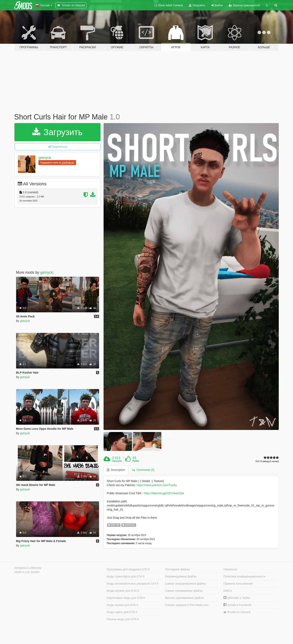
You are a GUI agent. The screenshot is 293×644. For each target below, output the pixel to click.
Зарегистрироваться (244, 5)
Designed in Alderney (28, 568)
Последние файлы (177, 569)
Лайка (136, 461)
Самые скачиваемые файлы (184, 591)
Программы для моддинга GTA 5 (128, 569)
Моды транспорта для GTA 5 (125, 576)
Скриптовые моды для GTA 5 (126, 598)
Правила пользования (238, 584)
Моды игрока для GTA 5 (122, 605)
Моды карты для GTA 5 (122, 612)
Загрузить (197, 5)
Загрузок (117, 461)
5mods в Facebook (237, 605)
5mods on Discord (237, 612)
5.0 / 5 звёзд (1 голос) (267, 461)
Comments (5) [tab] (143, 470)
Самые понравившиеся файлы (185, 584)
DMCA (228, 591)
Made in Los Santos (27, 572)
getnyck (45, 158)
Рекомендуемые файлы (181, 576)
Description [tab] (116, 470)
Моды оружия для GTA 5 (123, 591)
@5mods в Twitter (237, 598)
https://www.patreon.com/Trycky (157, 485)
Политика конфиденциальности (244, 576)
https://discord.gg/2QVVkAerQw (164, 493)
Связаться (230, 569)
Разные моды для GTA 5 (123, 619)
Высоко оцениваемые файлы (184, 598)
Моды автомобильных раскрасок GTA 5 (133, 584)
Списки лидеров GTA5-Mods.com (187, 605)
